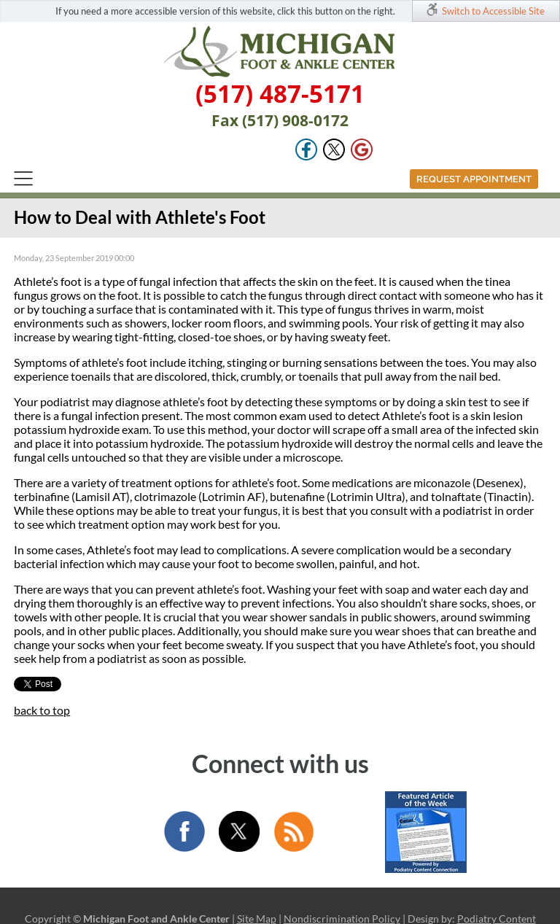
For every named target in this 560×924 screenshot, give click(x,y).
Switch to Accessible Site (493, 11)
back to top (42, 710)
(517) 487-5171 (280, 94)
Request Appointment (474, 179)
